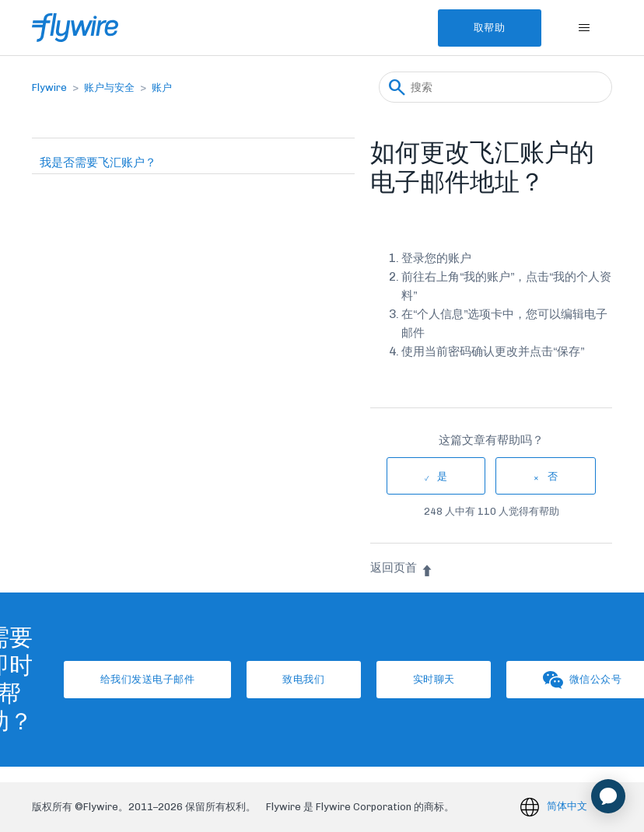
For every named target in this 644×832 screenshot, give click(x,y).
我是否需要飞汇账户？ (98, 163)
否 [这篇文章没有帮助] (553, 476)
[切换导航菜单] (584, 28)
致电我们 (303, 679)
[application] (608, 796)
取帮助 (488, 28)
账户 (162, 87)
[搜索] (495, 87)
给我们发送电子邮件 (145, 679)
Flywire (49, 87)
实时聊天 (435, 679)
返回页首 (402, 568)
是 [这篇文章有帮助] (443, 476)
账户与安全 (109, 87)
